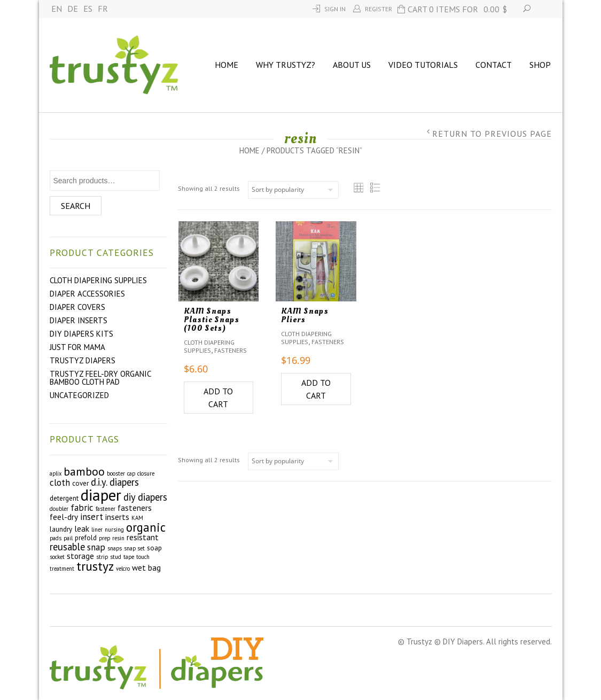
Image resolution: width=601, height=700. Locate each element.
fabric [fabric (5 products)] (82, 508)
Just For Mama (77, 347)
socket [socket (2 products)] (57, 557)
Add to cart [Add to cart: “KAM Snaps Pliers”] (316, 389)
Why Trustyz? (286, 65)
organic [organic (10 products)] (146, 527)
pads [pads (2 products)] (56, 538)
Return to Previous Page (492, 134)
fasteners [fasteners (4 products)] (135, 508)
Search (76, 206)
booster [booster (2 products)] (116, 473)
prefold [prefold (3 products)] (86, 538)
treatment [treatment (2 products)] (62, 569)
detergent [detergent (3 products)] (64, 498)
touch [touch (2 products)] (143, 557)
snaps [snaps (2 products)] (115, 548)
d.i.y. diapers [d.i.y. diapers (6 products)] (115, 482)
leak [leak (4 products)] (82, 528)
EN (57, 9)
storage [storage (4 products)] (80, 556)
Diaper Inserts (79, 320)
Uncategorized (79, 395)
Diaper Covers (77, 307)
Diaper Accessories (87, 294)
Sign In (335, 9)
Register (378, 9)
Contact (494, 65)
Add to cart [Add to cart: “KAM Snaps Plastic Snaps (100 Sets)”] (218, 398)
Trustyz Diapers (83, 360)
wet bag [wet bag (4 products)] (146, 567)
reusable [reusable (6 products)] (67, 547)
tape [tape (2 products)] (129, 557)
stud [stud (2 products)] (116, 557)
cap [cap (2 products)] (131, 473)
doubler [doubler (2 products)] (59, 509)
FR (103, 9)
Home (227, 65)
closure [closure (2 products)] (146, 473)
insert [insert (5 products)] (92, 517)
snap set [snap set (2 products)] (134, 548)
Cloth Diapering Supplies (98, 280)
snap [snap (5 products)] (96, 547)
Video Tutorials (423, 65)
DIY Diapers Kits (81, 334)
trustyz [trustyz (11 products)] (95, 566)
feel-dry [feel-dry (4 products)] (64, 517)
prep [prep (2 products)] (104, 538)
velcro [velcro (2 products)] (123, 569)
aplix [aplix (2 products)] (56, 473)
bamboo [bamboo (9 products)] (84, 471)
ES (88, 9)
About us (352, 65)
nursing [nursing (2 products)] (114, 530)
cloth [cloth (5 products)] (60, 483)
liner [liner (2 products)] (97, 530)
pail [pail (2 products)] (68, 538)
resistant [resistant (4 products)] (143, 537)
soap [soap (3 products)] (154, 548)
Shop (540, 65)
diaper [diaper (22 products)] (101, 495)
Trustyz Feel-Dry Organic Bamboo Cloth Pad (100, 378)
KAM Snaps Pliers (305, 315)
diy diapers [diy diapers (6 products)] (145, 497)
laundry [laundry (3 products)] (61, 529)
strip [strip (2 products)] (102, 557)
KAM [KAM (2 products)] (137, 518)
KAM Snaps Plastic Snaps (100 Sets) (212, 320)
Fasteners (231, 350)
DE (73, 9)
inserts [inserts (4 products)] (117, 517)
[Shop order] (293, 190)
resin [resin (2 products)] (118, 538)
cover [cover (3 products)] (80, 483)
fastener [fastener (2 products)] (106, 509)
